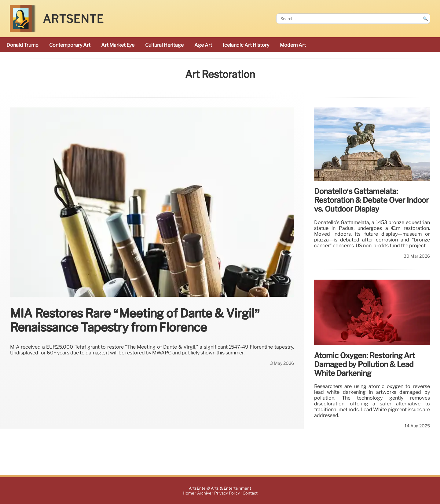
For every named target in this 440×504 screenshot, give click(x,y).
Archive (204, 493)
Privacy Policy (227, 493)
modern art (293, 45)
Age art (203, 45)
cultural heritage (164, 45)
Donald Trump (22, 45)
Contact (250, 493)
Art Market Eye (118, 45)
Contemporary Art (70, 45)
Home (189, 493)
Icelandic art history (246, 45)
